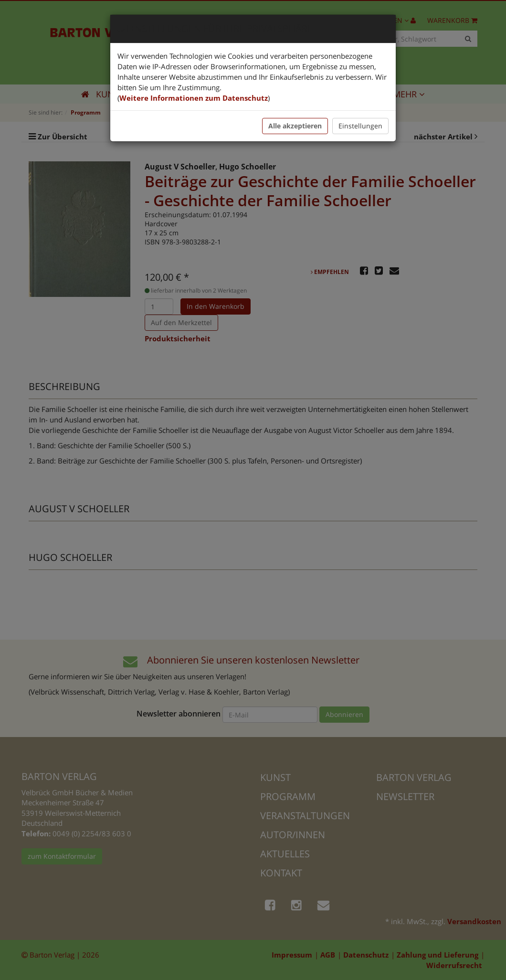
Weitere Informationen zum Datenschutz (194, 98)
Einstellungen (360, 126)
